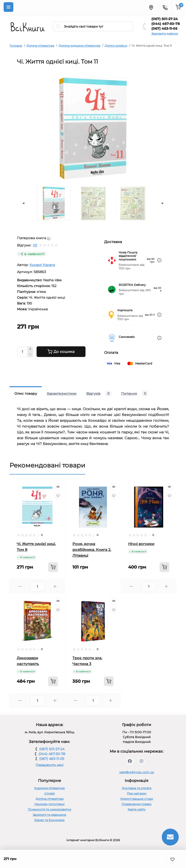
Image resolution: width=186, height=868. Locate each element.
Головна (16, 46)
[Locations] (151, 7)
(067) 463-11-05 (164, 29)
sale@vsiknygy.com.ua (137, 772)
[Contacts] (165, 7)
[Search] (58, 26)
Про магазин (137, 793)
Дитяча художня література (79, 46)
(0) (35, 245)
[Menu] (8, 7)
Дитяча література (40, 46)
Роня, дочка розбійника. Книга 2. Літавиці (92, 550)
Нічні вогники (141, 544)
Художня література (49, 788)
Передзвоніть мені (50, 765)
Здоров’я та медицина (49, 815)
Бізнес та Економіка (49, 820)
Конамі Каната (42, 265)
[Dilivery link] (159, 260)
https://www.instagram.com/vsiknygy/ (141, 761)
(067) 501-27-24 (165, 19)
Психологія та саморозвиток (50, 809)
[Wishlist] (58, 496)
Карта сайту (137, 809)
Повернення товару (137, 804)
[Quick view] (58, 487)
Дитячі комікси (116, 46)
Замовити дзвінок (165, 33)
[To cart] (53, 567)
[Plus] (30, 349)
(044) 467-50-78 (166, 24)
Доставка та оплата (137, 788)
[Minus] (30, 355)
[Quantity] (22, 352)
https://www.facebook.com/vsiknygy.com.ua (130, 761)
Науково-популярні (49, 804)
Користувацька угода (137, 799)
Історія (50, 793)
